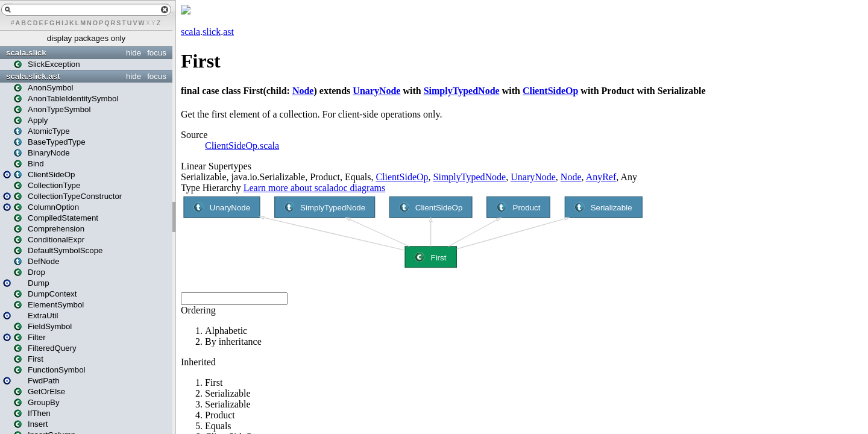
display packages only (86, 38)
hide (134, 53)
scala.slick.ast (33, 76)
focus (157, 53)
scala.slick (26, 53)
